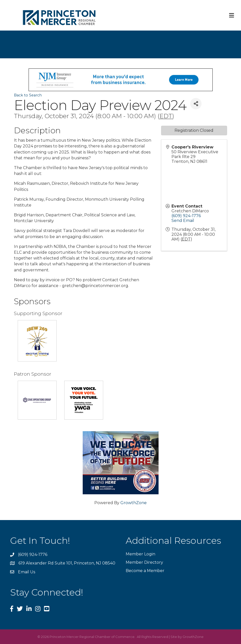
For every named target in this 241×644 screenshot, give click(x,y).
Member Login (140, 554)
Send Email (183, 221)
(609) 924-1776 (186, 216)
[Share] (196, 104)
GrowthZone (134, 503)
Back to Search (28, 95)
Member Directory (144, 562)
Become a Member (145, 571)
